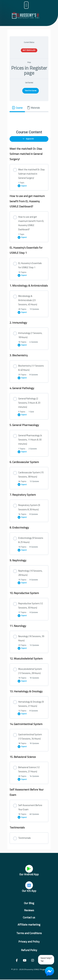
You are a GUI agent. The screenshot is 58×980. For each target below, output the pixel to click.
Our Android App (29, 874)
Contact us (29, 917)
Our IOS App (29, 891)
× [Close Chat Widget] (53, 968)
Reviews (29, 910)
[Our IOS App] (29, 885)
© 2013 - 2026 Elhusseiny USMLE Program (29, 969)
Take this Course (31, 91)
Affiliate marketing (29, 925)
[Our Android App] (29, 869)
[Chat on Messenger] (49, 971)
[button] (26, 5)
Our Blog (29, 903)
